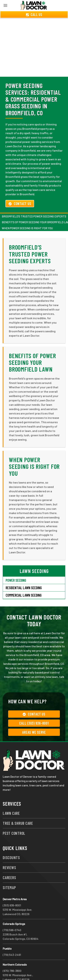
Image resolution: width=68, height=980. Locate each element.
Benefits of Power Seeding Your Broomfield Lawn (32, 349)
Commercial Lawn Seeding (24, 582)
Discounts (11, 844)
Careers (9, 864)
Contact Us (20, 191)
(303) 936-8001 (12, 892)
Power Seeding (16, 567)
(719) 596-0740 (12, 917)
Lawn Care (11, 800)
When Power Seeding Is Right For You (27, 215)
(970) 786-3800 (12, 958)
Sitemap (9, 874)
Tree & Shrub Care (18, 810)
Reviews (9, 854)
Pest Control (14, 820)
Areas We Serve (34, 719)
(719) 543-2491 (12, 942)
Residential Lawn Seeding (24, 575)
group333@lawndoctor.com (21, 971)
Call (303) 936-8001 (34, 710)
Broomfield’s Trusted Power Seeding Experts (34, 203)
